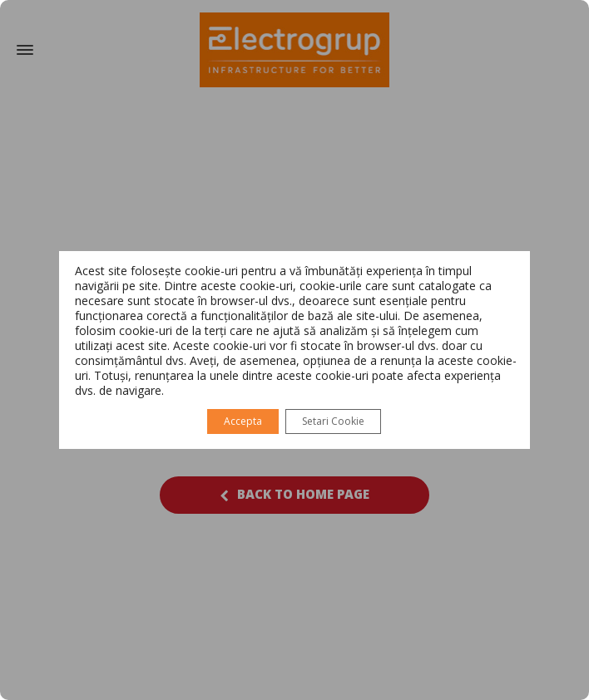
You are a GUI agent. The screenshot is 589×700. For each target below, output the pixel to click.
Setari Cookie (333, 421)
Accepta (243, 421)
